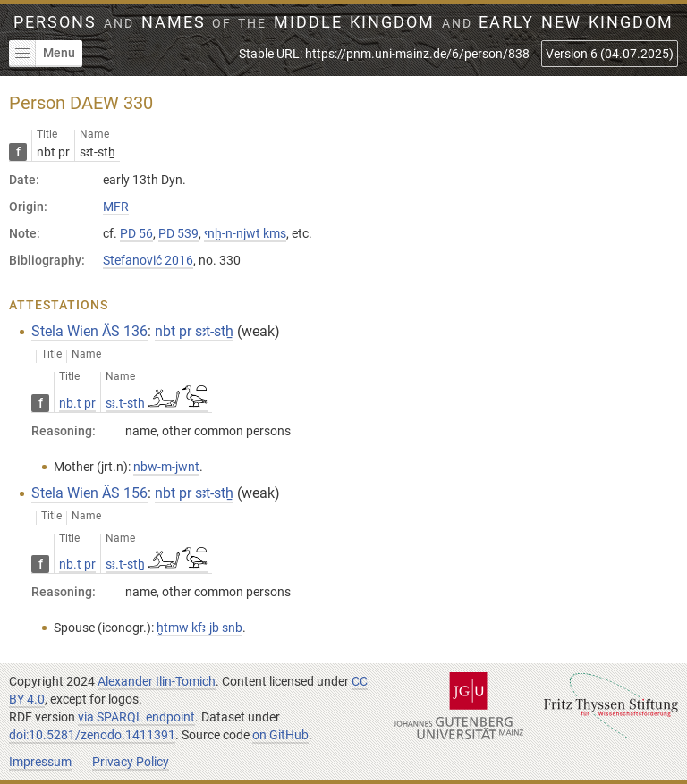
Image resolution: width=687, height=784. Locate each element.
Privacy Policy (131, 762)
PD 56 (136, 233)
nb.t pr (77, 403)
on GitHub (280, 735)
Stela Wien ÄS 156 (89, 493)
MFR (116, 207)
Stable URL (384, 54)
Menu (42, 54)
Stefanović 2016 (148, 260)
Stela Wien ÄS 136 (89, 331)
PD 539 (178, 233)
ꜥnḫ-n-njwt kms (245, 233)
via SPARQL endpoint (136, 717)
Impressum (40, 762)
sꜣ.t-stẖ (157, 403)
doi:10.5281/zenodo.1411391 (92, 735)
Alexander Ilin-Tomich (157, 681)
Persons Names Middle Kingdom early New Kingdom (343, 22)
